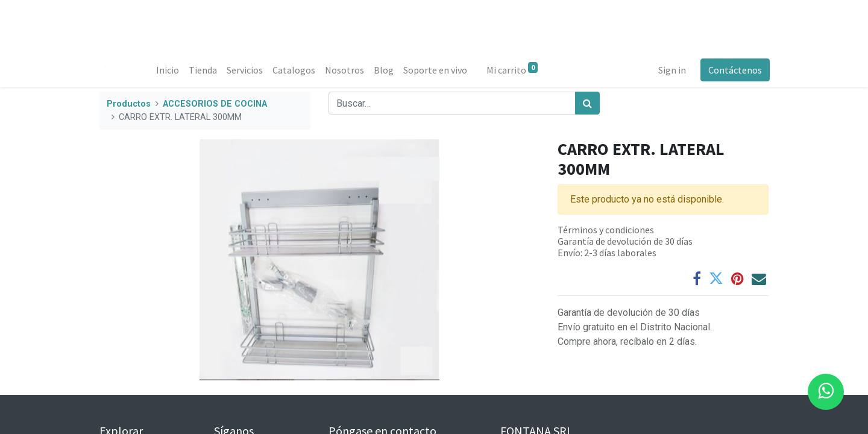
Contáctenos (734, 70)
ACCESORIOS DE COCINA (215, 104)
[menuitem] (169, 70)
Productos (129, 104)
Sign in (671, 70)
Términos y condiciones (606, 230)
